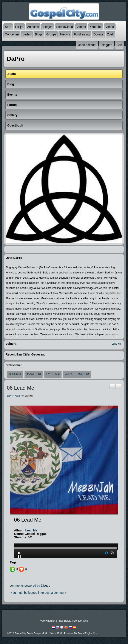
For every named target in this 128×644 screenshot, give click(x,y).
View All (116, 344)
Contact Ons (81, 621)
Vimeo (110, 27)
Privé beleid (64, 621)
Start (8, 27)
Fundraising (82, 34)
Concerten (12, 34)
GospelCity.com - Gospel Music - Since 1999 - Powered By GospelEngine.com (56, 633)
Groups (51, 34)
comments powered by (30, 586)
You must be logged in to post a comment (38, 593)
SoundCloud (65, 27)
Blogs (39, 34)
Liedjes (48, 27)
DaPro (10, 396)
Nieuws (65, 34)
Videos (81, 27)
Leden (27, 34)
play (66, 536)
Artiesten (33, 27)
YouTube (96, 27)
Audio (17, 396)
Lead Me (31, 530)
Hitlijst (19, 27)
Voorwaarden (48, 621)
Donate (98, 34)
